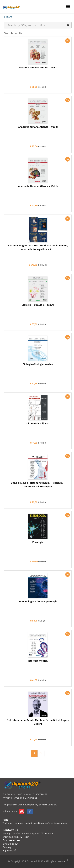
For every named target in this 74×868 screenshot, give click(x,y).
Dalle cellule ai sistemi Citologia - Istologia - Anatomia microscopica (38, 485)
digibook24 (9, 851)
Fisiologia (38, 542)
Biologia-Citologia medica (38, 364)
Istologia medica (38, 661)
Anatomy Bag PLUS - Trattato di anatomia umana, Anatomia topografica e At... (38, 247)
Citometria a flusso (38, 424)
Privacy (6, 798)
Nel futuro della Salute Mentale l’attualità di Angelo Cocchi (38, 722)
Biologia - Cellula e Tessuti (38, 305)
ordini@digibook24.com (16, 837)
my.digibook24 (11, 844)
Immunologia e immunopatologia (38, 601)
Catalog (7, 847)
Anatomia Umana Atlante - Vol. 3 (38, 186)
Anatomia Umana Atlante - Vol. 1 (38, 68)
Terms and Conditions (25, 798)
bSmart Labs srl (48, 805)
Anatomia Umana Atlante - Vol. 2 (38, 127)
